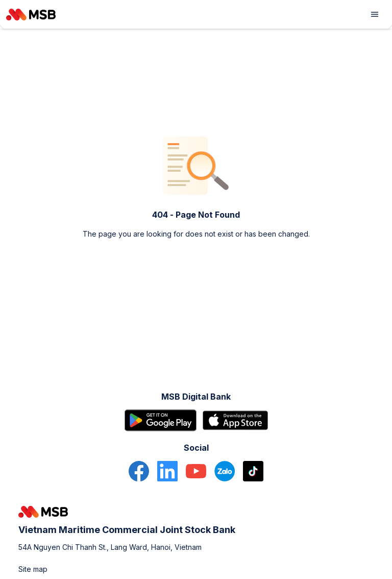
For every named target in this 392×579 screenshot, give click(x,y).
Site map (33, 569)
